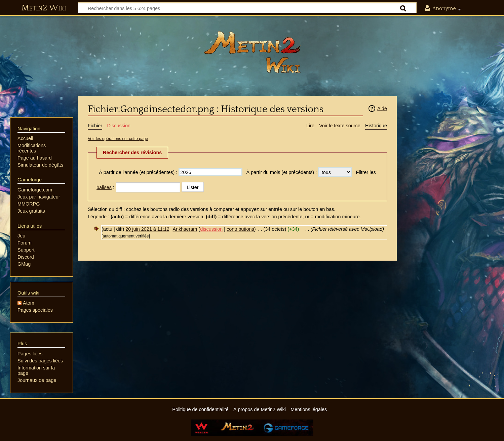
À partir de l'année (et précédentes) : (138, 172)
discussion (211, 229)
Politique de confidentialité (200, 409)
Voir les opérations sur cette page (118, 139)
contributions (240, 229)
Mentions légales (309, 409)
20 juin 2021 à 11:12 (147, 229)
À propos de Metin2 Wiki (260, 409)
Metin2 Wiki (44, 8)
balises (104, 187)
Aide (382, 108)
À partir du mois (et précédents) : (282, 172)
